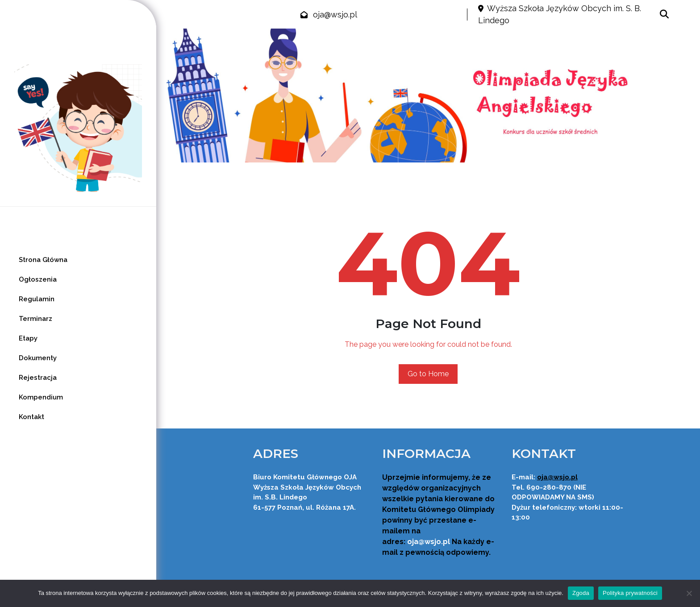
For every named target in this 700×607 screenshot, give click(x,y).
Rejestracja (38, 378)
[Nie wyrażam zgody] (689, 593)
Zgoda (581, 593)
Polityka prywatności (630, 593)
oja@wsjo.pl (335, 15)
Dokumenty (38, 358)
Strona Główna (43, 260)
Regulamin (37, 299)
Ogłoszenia (38, 279)
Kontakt (31, 417)
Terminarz (35, 319)
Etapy (28, 338)
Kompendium (41, 397)
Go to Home (428, 374)
